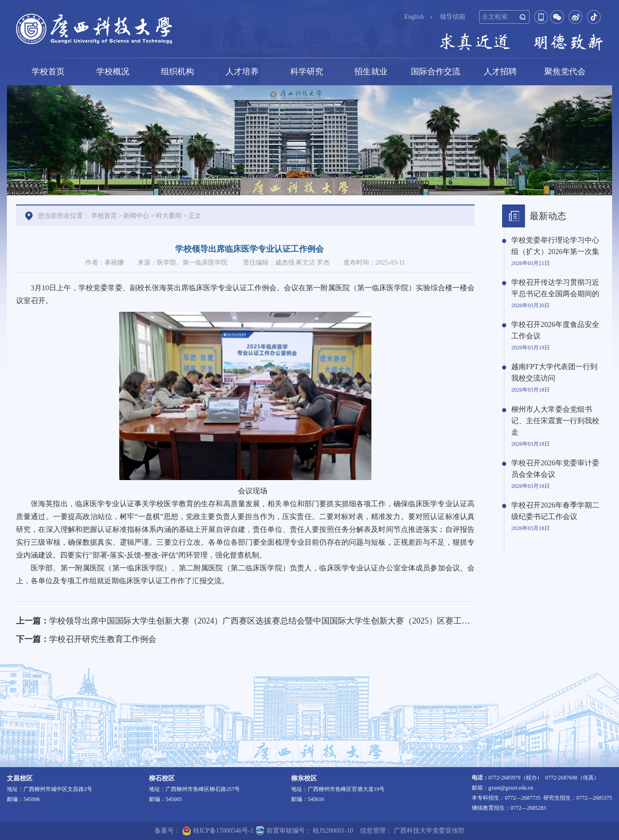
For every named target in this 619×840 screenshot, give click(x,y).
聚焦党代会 (565, 72)
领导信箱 (453, 17)
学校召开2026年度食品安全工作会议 (555, 330)
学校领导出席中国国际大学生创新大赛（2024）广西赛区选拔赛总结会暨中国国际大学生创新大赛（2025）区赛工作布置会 (272, 621)
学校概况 (113, 72)
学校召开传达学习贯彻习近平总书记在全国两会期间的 (555, 288)
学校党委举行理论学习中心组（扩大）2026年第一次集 (555, 246)
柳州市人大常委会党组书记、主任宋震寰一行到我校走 (555, 421)
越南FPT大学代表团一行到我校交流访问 (554, 372)
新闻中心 (136, 216)
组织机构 (177, 72)
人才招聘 (500, 72)
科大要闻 (169, 216)
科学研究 (307, 72)
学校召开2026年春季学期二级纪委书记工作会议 (555, 511)
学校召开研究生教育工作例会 (103, 639)
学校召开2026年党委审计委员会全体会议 (555, 469)
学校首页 (48, 72)
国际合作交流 (436, 72)
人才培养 (242, 72)
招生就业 (371, 72)
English (414, 17)
